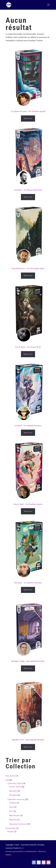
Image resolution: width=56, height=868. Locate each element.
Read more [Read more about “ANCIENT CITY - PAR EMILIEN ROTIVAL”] (28, 747)
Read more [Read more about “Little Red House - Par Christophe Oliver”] (28, 276)
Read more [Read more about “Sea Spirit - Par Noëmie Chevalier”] (28, 590)
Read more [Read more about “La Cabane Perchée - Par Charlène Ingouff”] (28, 118)
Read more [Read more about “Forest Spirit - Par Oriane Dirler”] (28, 354)
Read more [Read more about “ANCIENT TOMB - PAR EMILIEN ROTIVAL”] (28, 668)
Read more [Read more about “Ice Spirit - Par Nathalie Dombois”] (28, 433)
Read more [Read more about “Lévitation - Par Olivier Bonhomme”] (28, 197)
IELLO (21, 848)
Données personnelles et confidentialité (21, 851)
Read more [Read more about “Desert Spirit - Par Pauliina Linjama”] (28, 511)
